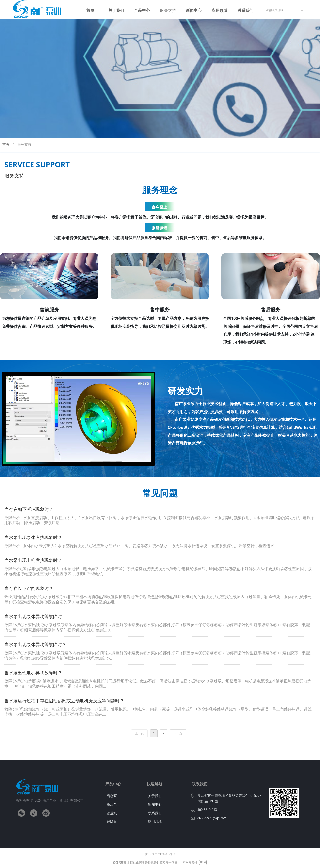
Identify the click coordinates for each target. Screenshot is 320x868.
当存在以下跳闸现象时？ (29, 589)
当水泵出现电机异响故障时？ (33, 673)
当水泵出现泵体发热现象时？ (33, 538)
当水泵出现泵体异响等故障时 (33, 617)
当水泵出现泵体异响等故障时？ (35, 645)
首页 (6, 145)
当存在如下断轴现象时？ (29, 509)
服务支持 (24, 145)
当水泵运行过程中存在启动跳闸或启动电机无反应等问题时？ (64, 701)
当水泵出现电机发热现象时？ (33, 560)
